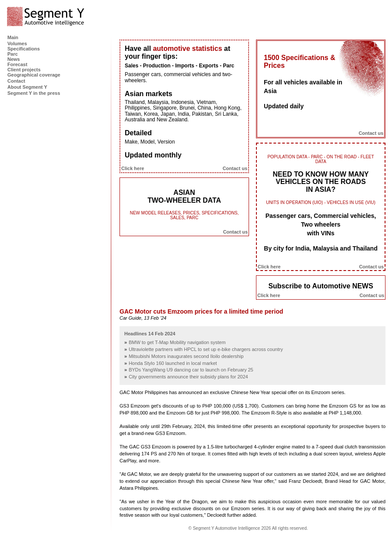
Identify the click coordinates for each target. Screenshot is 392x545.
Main (13, 37)
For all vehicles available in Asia (303, 87)
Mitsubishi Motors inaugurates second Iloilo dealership (186, 356)
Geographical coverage (34, 75)
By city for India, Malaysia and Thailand (321, 248)
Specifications (24, 49)
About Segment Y (27, 87)
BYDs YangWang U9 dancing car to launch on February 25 (191, 370)
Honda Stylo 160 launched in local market (173, 363)
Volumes (17, 43)
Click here (133, 168)
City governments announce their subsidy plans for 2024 (188, 377)
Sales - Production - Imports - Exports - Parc (179, 66)
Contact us (235, 168)
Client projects (24, 70)
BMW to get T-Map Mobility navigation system (177, 342)
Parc (13, 54)
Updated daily (284, 106)
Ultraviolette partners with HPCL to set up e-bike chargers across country (206, 349)
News (14, 59)
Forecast (17, 64)
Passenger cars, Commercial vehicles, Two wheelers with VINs (321, 224)
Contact (16, 81)
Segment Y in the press (34, 93)
